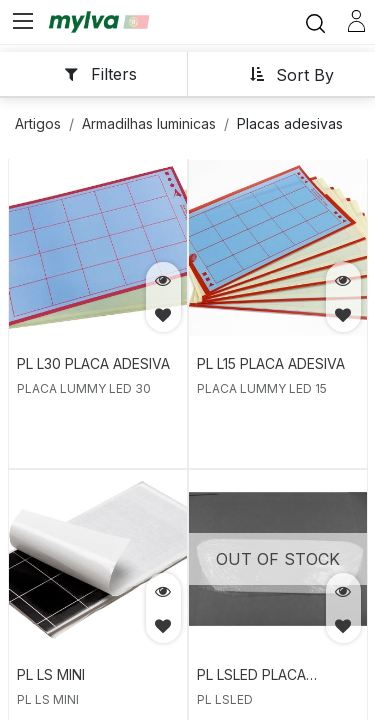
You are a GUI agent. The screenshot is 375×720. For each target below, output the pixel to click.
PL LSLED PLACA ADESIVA (251, 676)
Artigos (38, 123)
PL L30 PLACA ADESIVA (93, 363)
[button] (291, 73)
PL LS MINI (51, 674)
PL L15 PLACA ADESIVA (271, 363)
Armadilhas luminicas (149, 123)
